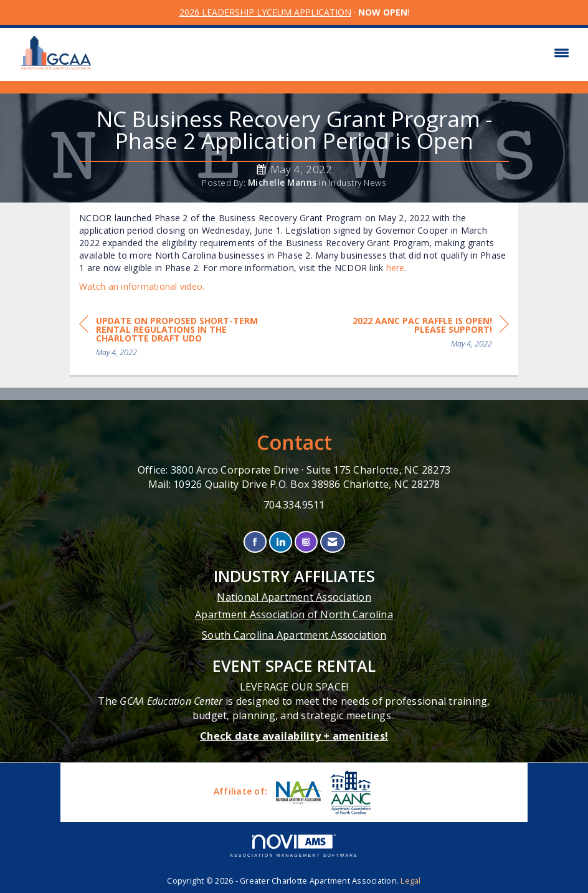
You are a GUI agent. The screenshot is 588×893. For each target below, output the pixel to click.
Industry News (358, 183)
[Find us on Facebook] (255, 542)
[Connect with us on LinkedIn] (281, 542)
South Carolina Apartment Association (294, 635)
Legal (410, 881)
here (396, 268)
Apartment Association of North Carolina (294, 614)
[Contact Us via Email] (332, 542)
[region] (415, 334)
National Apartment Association (294, 597)
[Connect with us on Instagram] (306, 542)
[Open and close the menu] (339, 53)
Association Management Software (294, 846)
